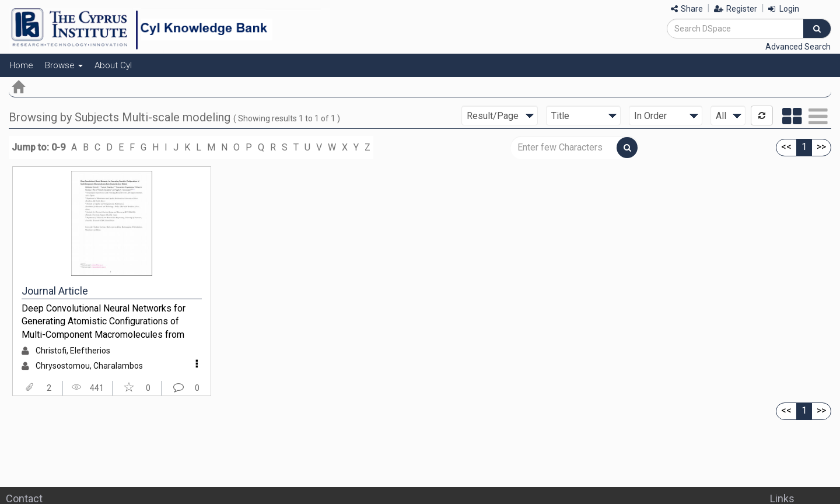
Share (687, 9)
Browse (64, 65)
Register (736, 9)
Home (21, 65)
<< (786, 147)
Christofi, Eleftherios (73, 351)
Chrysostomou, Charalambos (89, 366)
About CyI (113, 65)
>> (821, 147)
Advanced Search (798, 47)
